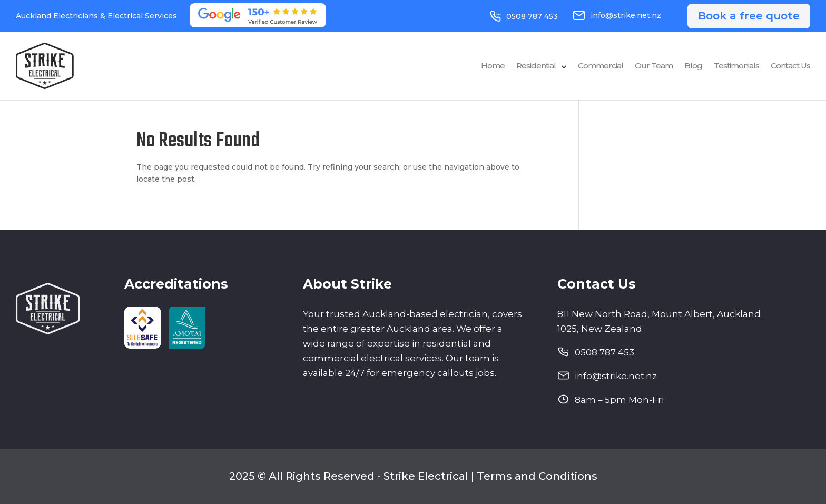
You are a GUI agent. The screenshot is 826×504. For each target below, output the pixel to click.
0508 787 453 (524, 16)
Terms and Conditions (537, 476)
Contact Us (790, 66)
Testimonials (736, 66)
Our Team (654, 66)
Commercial (601, 66)
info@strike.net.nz (617, 15)
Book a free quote (749, 16)
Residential (536, 66)
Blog (693, 66)
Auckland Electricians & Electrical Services (96, 16)
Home (493, 66)
